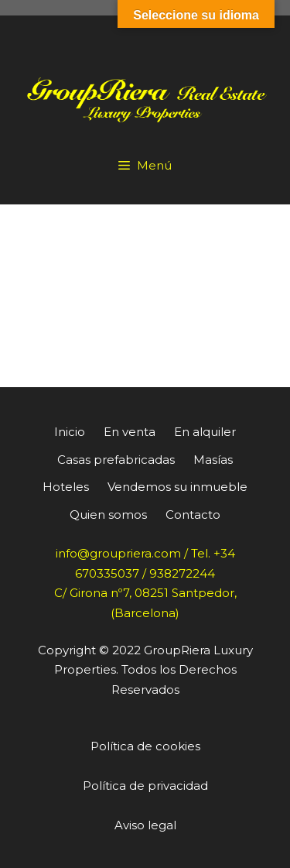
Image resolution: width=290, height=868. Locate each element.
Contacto (193, 515)
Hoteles (66, 487)
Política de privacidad (145, 786)
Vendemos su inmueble (177, 487)
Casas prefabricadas (116, 460)
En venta (130, 432)
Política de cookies (145, 746)
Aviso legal (145, 825)
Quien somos (108, 515)
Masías (213, 460)
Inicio (70, 432)
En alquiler (205, 432)
